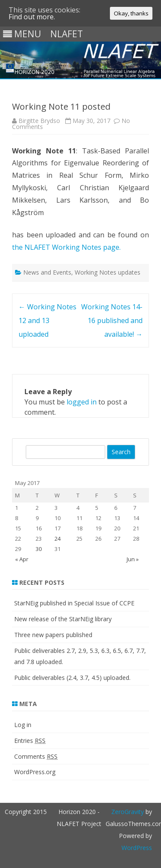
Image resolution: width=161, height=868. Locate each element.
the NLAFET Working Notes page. (66, 247)
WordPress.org (35, 772)
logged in (82, 402)
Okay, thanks (131, 13)
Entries (30, 741)
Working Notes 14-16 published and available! (112, 320)
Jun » (133, 559)
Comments (36, 756)
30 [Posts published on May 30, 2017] (39, 549)
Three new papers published (53, 635)
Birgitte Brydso (39, 121)
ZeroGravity (128, 812)
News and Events (47, 272)
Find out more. (32, 17)
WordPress (137, 848)
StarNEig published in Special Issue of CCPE (74, 603)
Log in (23, 725)
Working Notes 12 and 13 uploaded (47, 320)
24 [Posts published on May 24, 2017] (58, 539)
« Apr (22, 559)
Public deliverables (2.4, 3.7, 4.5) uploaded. (72, 678)
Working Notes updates (108, 272)
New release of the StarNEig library (63, 619)
